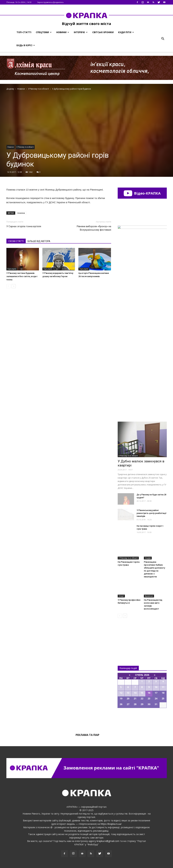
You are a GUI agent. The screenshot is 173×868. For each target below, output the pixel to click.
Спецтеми (44, 32)
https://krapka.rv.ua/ (111, 824)
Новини (63, 32)
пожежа (21, 213)
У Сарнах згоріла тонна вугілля (24, 226)
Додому (10, 89)
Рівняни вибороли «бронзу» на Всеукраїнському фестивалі (94, 228)
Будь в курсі (26, 45)
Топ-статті (24, 32)
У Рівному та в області (25, 147)
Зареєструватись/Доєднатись (50, 2)
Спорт (121, 596)
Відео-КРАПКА (142, 193)
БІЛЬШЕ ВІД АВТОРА (39, 241)
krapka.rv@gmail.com (108, 841)
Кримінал (149, 596)
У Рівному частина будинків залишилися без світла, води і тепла (22, 276)
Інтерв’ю (81, 32)
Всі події (142, 719)
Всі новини (128, 636)
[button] (163, 39)
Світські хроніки (103, 32)
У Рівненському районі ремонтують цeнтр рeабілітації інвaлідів (152, 513)
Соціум (148, 558)
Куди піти (126, 32)
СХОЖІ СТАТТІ (16, 241)
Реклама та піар (87, 735)
